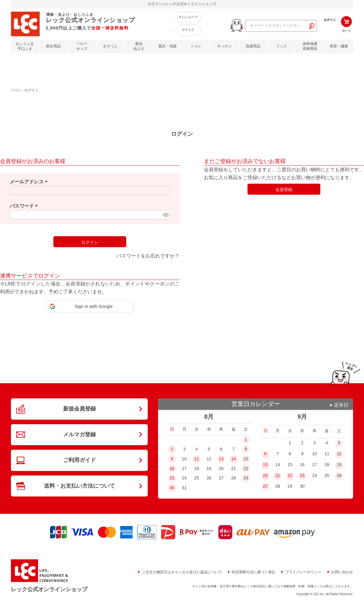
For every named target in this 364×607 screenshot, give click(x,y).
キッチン (224, 46)
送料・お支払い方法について (79, 486)
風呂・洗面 (167, 46)
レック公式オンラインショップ (49, 589)
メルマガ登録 (79, 435)
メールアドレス (30, 182)
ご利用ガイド (79, 460)
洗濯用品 (253, 46)
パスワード (25, 206)
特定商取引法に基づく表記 (254, 572)
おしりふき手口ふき (25, 46)
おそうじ (110, 46)
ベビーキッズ (82, 46)
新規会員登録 (79, 409)
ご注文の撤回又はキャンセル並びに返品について (182, 572)
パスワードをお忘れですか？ (148, 256)
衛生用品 (53, 46)
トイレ (196, 46)
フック (281, 46)
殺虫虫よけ (139, 46)
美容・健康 (339, 46)
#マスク (188, 30)
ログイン (330, 20)
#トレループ (188, 17)
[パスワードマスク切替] (165, 215)
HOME (16, 90)
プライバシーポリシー (303, 572)
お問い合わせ (342, 572)
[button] (90, 306)
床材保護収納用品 (310, 46)
